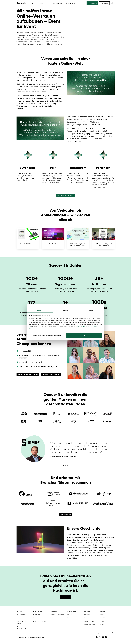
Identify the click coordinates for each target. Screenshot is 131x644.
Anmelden (104, 3)
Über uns (69, 615)
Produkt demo (37, 615)
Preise (35, 618)
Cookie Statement (84, 327)
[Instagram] (106, 637)
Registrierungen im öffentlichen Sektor (78, 238)
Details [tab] (66, 310)
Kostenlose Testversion (40, 621)
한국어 (102, 625)
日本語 (102, 621)
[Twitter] (100, 637)
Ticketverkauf (87, 618)
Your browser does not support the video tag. (91, 26)
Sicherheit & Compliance (57, 615)
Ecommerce (87, 615)
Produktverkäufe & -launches (28, 238)
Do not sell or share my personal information (47, 336)
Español (103, 618)
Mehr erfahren (65, 597)
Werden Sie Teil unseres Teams (28, 374)
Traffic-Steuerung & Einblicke (22, 622)
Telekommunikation (89, 625)
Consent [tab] (40, 310)
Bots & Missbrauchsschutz (22, 627)
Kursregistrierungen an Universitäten (103, 238)
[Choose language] (112, 3)
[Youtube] (103, 637)
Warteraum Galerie (55, 618)
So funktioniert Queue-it (66, 195)
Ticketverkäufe (53, 238)
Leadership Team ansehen (51, 374)
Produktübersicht (21, 615)
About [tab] (91, 310)
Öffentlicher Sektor (89, 621)
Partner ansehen (66, 515)
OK (84, 336)
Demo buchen (92, 3)
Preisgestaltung (57, 3)
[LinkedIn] (98, 637)
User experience (21, 618)
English (102, 615)
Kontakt (69, 618)
